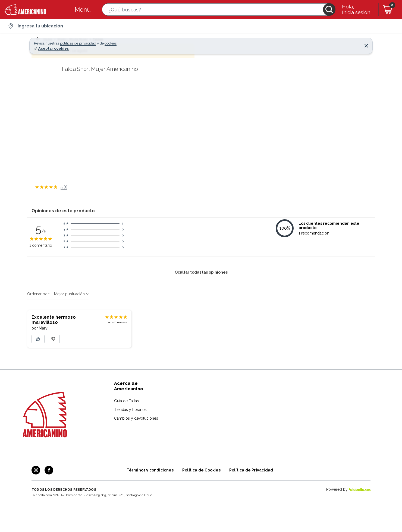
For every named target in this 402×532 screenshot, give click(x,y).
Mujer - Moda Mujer (70, 39)
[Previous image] (67, 135)
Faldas (98, 39)
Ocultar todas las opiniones (201, 456)
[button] (219, 9)
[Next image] (227, 135)
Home (42, 39)
